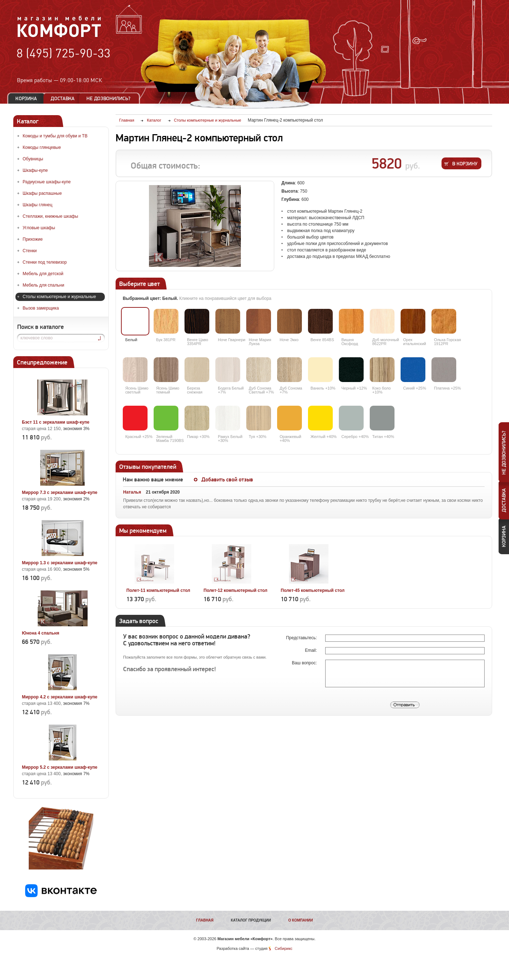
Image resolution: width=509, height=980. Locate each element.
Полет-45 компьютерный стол (313, 590)
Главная (205, 920)
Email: (311, 650)
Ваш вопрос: (305, 663)
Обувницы (33, 159)
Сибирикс (283, 948)
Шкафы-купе (35, 170)
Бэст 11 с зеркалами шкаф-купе (56, 422)
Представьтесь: (302, 638)
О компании (301, 920)
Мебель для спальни (43, 285)
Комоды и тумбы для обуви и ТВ (55, 136)
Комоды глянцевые (42, 147)
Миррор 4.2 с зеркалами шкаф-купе (60, 697)
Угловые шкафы (39, 228)
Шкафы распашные (42, 193)
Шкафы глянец (38, 205)
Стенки (30, 251)
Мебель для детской (43, 274)
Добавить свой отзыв (227, 480)
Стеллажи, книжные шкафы (50, 216)
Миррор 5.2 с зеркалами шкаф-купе (60, 767)
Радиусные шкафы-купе (47, 182)
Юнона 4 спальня (41, 633)
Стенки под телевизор (45, 262)
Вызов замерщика (41, 308)
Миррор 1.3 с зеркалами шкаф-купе (60, 563)
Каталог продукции (251, 920)
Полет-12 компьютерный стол (235, 590)
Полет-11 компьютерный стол (158, 590)
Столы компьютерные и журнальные (59, 297)
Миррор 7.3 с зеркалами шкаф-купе (60, 493)
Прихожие (33, 239)
